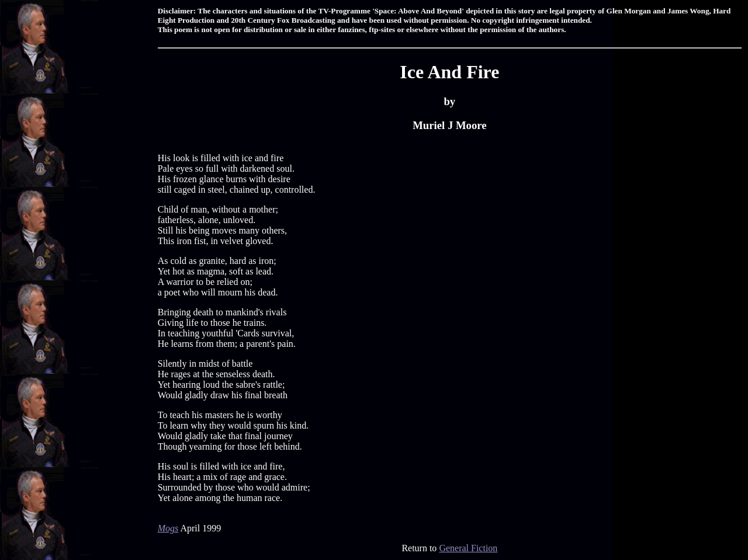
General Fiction (468, 548)
